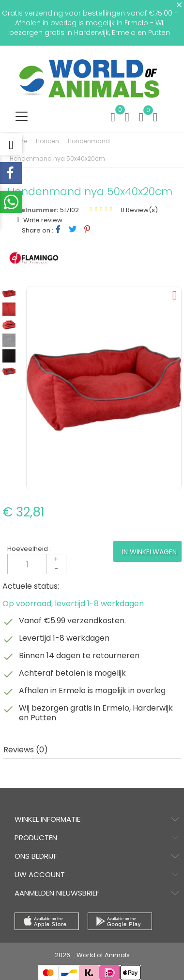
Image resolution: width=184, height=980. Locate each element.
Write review (42, 220)
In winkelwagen (149, 552)
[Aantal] (37, 564)
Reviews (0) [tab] (26, 750)
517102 (69, 210)
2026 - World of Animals (92, 955)
